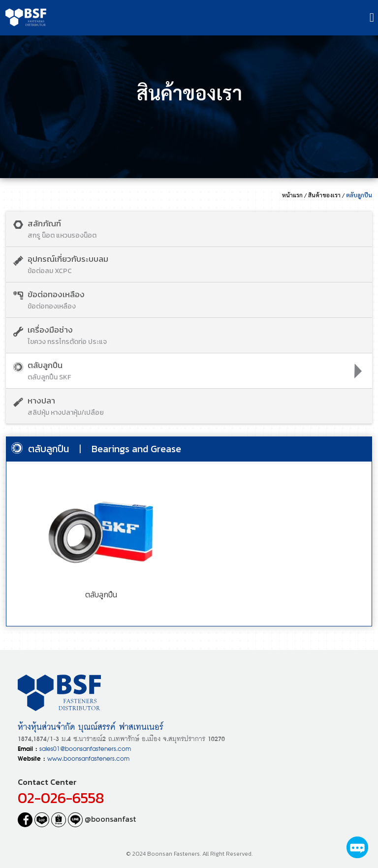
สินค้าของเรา (324, 195)
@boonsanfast (102, 819)
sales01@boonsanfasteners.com (85, 748)
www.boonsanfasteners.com (88, 758)
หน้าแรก (292, 195)
